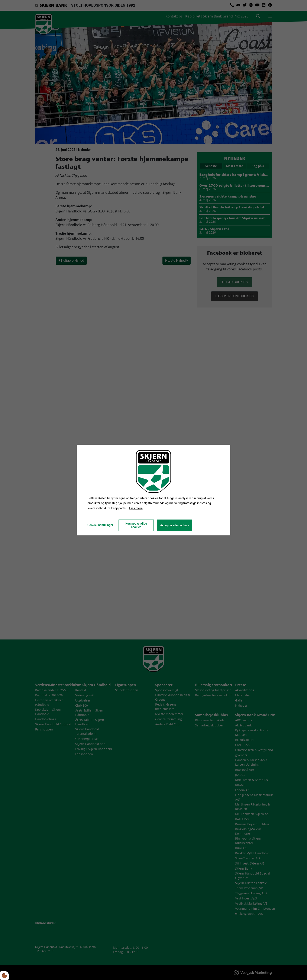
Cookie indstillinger (100, 525)
